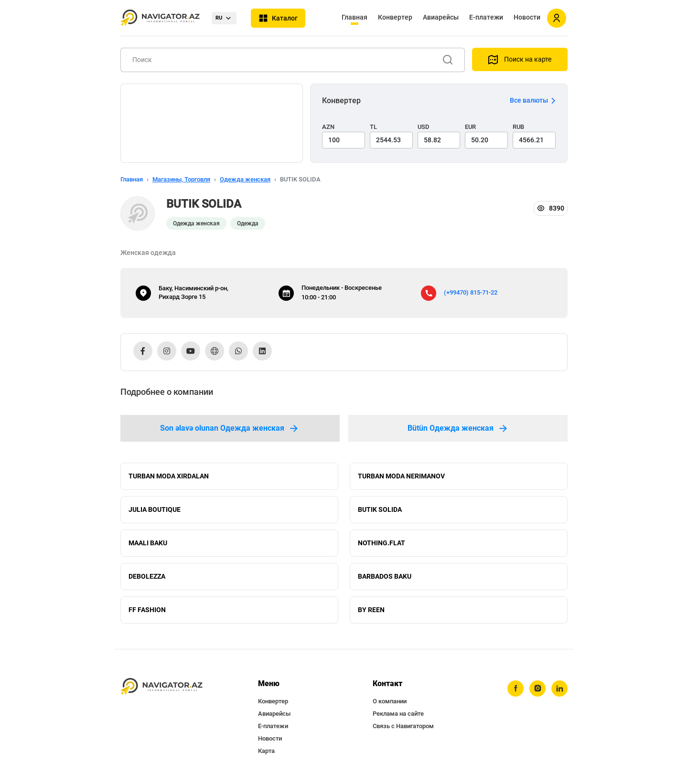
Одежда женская (245, 179)
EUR (470, 127)
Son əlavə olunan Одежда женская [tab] (230, 428)
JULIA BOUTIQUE (155, 509)
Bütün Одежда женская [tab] (458, 428)
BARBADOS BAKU (385, 576)
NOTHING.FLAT (382, 543)
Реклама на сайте (398, 714)
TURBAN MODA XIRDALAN (169, 476)
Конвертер (395, 17)
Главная (355, 17)
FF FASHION (147, 610)
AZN (328, 127)
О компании (390, 701)
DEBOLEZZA (147, 576)
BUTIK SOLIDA (380, 509)
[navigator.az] (161, 687)
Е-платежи (486, 17)
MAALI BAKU (148, 543)
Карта (266, 751)
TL (373, 127)
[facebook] (516, 689)
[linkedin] (559, 689)
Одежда (248, 223)
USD (424, 127)
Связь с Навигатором (403, 726)
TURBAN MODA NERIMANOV (401, 476)
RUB (518, 127)
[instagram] (537, 689)
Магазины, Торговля (181, 179)
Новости (527, 17)
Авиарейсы (441, 17)
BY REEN (371, 610)
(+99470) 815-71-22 (471, 292)
